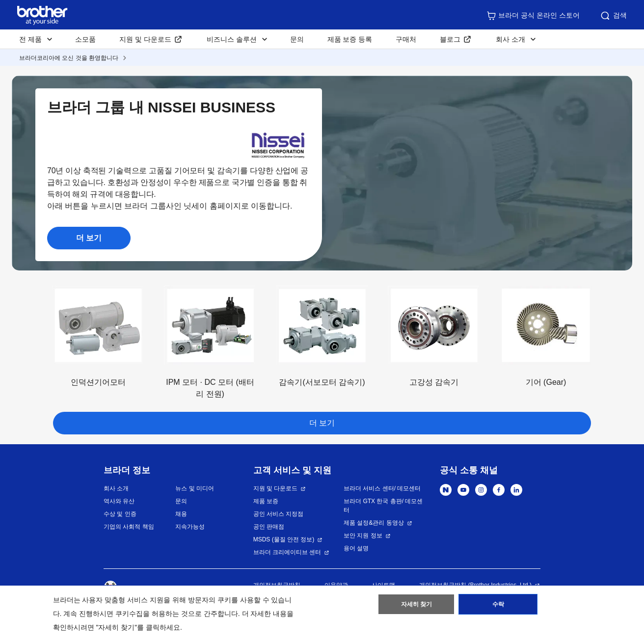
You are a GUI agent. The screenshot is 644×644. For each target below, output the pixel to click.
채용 (181, 514)
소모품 (85, 39)
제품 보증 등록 (350, 39)
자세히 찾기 (416, 606)
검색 (613, 16)
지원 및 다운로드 (145, 39)
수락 (498, 606)
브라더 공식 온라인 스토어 (533, 16)
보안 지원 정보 (363, 536)
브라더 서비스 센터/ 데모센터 (382, 488)
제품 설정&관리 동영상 (374, 523)
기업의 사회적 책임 (129, 527)
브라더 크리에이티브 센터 (287, 552)
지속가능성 (190, 527)
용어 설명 (356, 548)
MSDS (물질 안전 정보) (284, 539)
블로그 (450, 39)
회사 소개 (116, 488)
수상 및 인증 (120, 514)
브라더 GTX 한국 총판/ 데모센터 (383, 506)
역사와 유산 (119, 501)
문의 (297, 39)
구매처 (406, 39)
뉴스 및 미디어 (195, 488)
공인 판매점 (269, 527)
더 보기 (89, 238)
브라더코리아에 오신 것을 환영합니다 (69, 58)
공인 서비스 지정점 (279, 514)
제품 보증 (266, 501)
